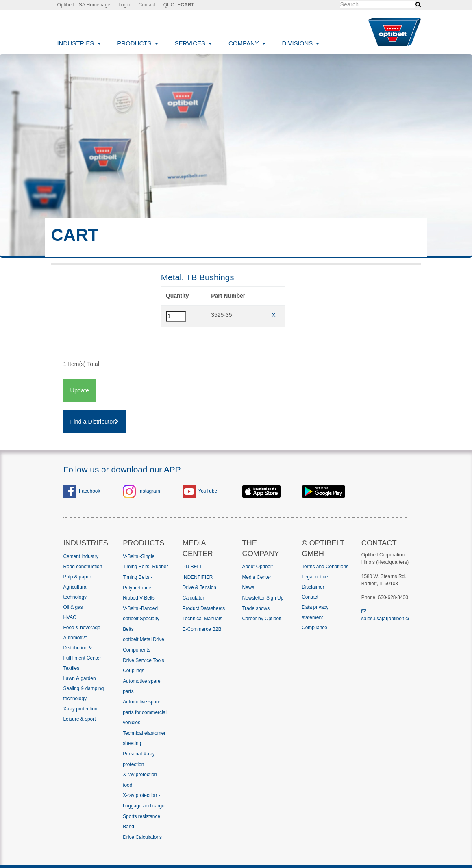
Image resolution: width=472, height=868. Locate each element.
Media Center (256, 577)
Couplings (134, 671)
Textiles (72, 668)
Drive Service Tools (144, 660)
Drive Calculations (142, 837)
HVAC (70, 617)
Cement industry (81, 556)
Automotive (75, 638)
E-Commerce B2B (202, 629)
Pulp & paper (77, 577)
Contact (147, 5)
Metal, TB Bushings (198, 277)
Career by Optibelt (262, 619)
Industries (77, 43)
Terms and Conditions (325, 567)
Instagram (149, 491)
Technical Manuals (202, 619)
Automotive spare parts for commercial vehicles (145, 712)
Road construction (83, 567)
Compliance (314, 628)
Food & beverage (82, 628)
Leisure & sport (80, 719)
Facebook (82, 491)
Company (245, 43)
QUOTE (179, 5)
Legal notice (315, 577)
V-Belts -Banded (140, 608)
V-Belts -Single (139, 556)
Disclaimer (313, 587)
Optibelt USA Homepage (84, 5)
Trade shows (256, 608)
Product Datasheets (204, 608)
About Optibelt (257, 567)
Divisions (298, 43)
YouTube (208, 491)
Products (135, 43)
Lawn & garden (80, 678)
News (248, 587)
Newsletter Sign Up (263, 598)
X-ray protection (80, 709)
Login (124, 5)
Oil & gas (73, 607)
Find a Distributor (95, 422)
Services (191, 43)
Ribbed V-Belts (139, 598)
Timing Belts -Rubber (145, 567)
